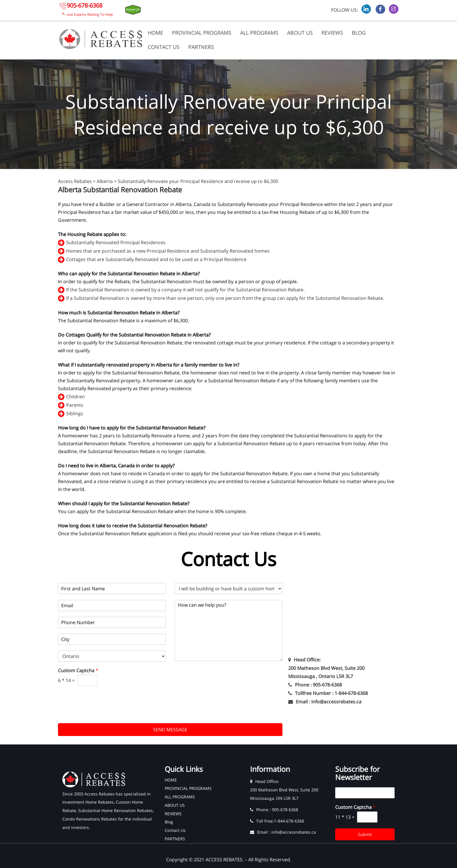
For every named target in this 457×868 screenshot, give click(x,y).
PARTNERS (201, 47)
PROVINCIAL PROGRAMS (202, 33)
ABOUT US (300, 33)
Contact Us (164, 47)
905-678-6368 (85, 5)
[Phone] (112, 622)
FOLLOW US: (344, 10)
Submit (365, 834)
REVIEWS (332, 33)
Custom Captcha (78, 671)
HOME (155, 33)
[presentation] (102, 714)
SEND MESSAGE (170, 730)
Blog (359, 33)
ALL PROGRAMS (259, 33)
